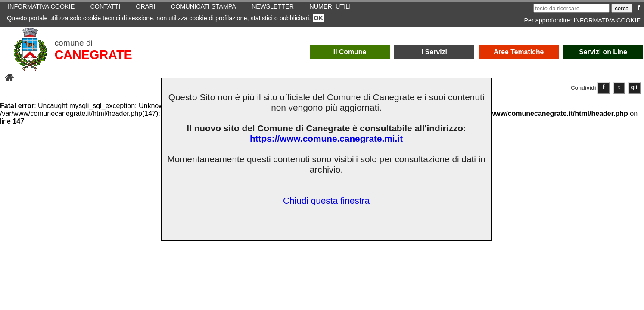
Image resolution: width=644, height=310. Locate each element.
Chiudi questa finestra (326, 200)
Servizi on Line (603, 52)
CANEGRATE (93, 55)
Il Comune (350, 52)
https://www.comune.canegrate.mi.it (326, 138)
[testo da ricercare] (571, 8)
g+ (635, 87)
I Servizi (434, 52)
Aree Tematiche (519, 52)
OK (319, 18)
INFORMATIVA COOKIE (607, 20)
